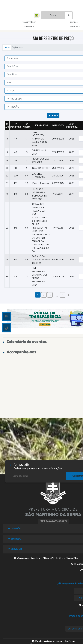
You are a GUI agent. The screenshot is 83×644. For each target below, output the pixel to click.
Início (7, 47)
